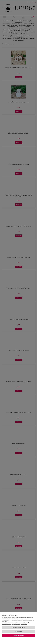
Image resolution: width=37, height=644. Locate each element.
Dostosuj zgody (19, 631)
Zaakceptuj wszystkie (18, 635)
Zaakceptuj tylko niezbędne (18, 628)
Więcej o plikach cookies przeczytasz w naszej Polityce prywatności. (15, 624)
